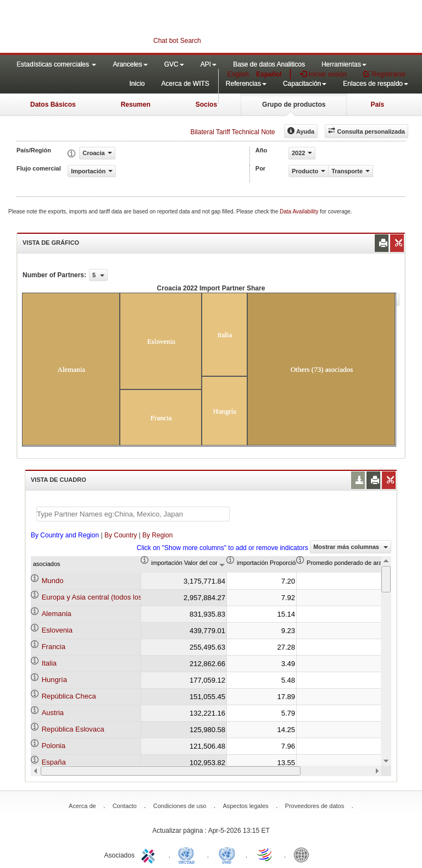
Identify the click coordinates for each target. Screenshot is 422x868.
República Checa (69, 696)
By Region (157, 535)
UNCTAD (188, 854)
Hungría (54, 680)
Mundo (53, 581)
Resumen (136, 105)
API (209, 64)
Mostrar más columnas (351, 547)
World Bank (304, 854)
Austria (53, 713)
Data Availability (300, 211)
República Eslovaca (73, 729)
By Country (121, 535)
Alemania (57, 614)
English (238, 74)
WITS (110, 28)
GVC (174, 64)
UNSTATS (227, 854)
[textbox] (133, 514)
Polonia (54, 746)
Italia (49, 663)
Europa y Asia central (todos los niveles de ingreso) (123, 597)
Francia (54, 647)
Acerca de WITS (185, 84)
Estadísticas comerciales (56, 64)
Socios (206, 105)
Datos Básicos (53, 105)
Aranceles (130, 64)
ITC (150, 854)
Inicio (137, 84)
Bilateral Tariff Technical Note (232, 132)
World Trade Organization (265, 854)
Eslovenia (57, 630)
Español (269, 74)
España (54, 762)
